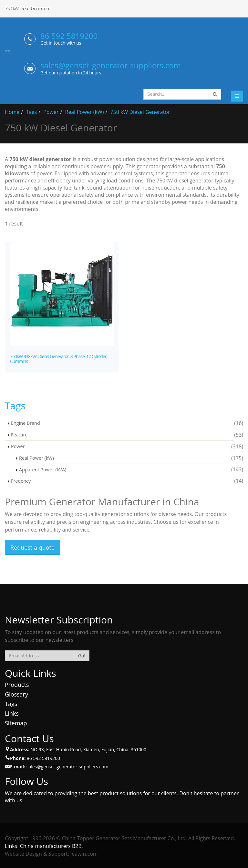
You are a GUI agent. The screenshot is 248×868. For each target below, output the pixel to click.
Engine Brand (26, 423)
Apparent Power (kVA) (43, 470)
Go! (82, 656)
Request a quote (32, 547)
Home (12, 112)
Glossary (16, 694)
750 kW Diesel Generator (140, 112)
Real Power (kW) (85, 112)
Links (12, 713)
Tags (31, 112)
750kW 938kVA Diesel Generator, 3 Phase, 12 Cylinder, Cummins (59, 359)
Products (17, 685)
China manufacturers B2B (51, 846)
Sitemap (16, 723)
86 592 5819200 (69, 36)
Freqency (21, 481)
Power (51, 112)
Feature (19, 435)
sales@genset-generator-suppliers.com (111, 65)
